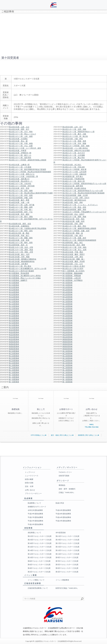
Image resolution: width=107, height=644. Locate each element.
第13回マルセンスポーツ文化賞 (67, 550)
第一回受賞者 (14, 375)
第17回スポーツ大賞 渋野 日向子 (76, 198)
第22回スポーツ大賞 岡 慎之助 (75, 136)
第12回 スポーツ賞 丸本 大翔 (21, 247)
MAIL (92, 424)
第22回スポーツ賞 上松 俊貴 (21, 136)
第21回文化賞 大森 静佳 (73, 139)
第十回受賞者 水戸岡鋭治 (72, 280)
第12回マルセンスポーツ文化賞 (40, 554)
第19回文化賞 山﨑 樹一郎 (19, 165)
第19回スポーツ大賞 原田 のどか (22, 174)
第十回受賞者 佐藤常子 (18, 280)
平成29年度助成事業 (35, 514)
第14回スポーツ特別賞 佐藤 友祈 (76, 231)
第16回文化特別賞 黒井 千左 (21, 212)
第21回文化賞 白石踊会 (18, 139)
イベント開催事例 (62, 580)
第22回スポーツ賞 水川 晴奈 (21, 132)
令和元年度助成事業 (35, 510)
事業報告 (62, 485)
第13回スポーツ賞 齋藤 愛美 (21, 238)
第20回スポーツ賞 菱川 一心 (20, 155)
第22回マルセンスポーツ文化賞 (40, 536)
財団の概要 (29, 479)
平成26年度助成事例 (63, 517)
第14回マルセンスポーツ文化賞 (40, 550)
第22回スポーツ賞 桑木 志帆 (74, 134)
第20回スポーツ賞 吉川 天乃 (74, 153)
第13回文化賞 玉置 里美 (19, 240)
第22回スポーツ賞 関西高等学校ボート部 (78, 132)
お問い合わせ (30, 490)
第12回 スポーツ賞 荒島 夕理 (21, 252)
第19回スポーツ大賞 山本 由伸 (74, 172)
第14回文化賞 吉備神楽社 (19, 226)
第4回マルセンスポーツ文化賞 (39, 568)
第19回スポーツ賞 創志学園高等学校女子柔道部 (27, 169)
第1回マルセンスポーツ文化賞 (67, 572)
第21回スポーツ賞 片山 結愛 (21, 146)
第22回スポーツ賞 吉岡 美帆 (74, 129)
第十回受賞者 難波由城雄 (72, 273)
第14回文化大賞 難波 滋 (73, 233)
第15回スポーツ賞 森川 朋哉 (21, 217)
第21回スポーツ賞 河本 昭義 (74, 143)
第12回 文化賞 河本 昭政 (19, 257)
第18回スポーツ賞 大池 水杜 (20, 183)
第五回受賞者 (67, 327)
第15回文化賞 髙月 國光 (19, 214)
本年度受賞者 (61, 533)
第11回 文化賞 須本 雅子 (19, 264)
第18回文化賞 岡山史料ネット (21, 181)
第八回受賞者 (67, 299)
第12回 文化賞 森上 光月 (19, 254)
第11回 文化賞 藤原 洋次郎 (74, 261)
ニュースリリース (32, 476)
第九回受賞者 (14, 287)
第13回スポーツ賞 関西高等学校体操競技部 (79, 240)
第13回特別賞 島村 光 (18, 245)
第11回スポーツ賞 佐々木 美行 (74, 266)
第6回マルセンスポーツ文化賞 (39, 565)
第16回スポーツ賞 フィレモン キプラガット (80, 205)
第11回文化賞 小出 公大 (73, 264)
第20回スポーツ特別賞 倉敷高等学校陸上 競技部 (28, 160)
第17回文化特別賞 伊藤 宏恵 (21, 198)
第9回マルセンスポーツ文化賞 (67, 557)
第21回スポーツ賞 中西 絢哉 (21, 143)
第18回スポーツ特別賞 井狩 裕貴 (22, 186)
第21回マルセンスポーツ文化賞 (67, 536)
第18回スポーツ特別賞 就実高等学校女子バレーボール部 (84, 183)
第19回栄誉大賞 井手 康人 (73, 176)
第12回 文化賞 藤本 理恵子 (74, 254)
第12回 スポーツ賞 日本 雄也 (74, 247)
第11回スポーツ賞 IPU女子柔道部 (21, 271)
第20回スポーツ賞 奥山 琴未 (74, 158)
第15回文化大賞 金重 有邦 (73, 221)
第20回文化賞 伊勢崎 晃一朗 (20, 153)
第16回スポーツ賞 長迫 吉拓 (74, 207)
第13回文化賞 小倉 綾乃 (73, 235)
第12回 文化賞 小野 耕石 (73, 257)
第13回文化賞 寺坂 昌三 (19, 235)
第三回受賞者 (14, 351)
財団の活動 (29, 483)
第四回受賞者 (67, 339)
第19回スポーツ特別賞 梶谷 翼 (74, 169)
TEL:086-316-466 (92, 427)
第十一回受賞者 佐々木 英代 (73, 271)
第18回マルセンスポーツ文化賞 (40, 543)
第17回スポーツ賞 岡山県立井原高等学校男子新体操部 (83, 193)
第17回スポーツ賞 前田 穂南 (21, 191)
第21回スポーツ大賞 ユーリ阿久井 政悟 (25, 148)
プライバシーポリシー (33, 493)
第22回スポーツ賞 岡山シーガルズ (22, 134)
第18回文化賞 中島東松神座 (73, 179)
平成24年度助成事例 (63, 521)
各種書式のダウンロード (37, 507)
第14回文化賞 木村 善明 (73, 224)
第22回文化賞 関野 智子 (19, 129)
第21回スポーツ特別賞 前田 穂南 (76, 146)
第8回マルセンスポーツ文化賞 (39, 561)
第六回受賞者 (14, 320)
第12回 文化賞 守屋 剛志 (73, 252)
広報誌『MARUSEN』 (67, 492)
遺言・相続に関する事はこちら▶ (62, 435)
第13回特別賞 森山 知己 (73, 243)
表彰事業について (34, 533)
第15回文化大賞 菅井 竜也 (73, 219)
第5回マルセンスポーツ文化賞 (67, 565)
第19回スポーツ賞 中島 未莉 (74, 167)
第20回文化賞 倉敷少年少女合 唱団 (76, 150)
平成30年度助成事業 (63, 510)
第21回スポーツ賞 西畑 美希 (74, 141)
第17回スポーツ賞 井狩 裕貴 (21, 195)
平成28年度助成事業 (63, 514)
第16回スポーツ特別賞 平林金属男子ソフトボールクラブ (84, 212)
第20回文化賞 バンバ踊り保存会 (75, 148)
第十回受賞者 (14, 283)
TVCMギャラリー (65, 472)
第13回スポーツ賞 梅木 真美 (21, 243)
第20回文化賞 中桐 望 (18, 150)
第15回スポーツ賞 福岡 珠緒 (74, 217)
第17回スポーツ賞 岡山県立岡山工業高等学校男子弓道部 (31, 193)
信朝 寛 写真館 (64, 476)
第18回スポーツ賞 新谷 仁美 (74, 181)
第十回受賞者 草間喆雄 (72, 276)
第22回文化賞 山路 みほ (19, 127)
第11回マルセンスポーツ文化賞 (67, 554)
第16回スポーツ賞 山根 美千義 (22, 205)
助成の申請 (60, 503)
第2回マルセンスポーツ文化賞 (39, 572)
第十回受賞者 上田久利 (72, 278)
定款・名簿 (29, 486)
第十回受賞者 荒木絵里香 (19, 273)
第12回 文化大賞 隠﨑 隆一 (74, 259)
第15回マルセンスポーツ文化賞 (67, 547)
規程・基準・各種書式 (67, 489)
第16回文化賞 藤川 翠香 (19, 200)
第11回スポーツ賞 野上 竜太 (20, 266)
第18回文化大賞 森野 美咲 (73, 186)
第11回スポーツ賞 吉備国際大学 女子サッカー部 (28, 268)
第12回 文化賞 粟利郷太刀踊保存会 (23, 259)
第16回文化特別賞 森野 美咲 (74, 209)
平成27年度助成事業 (35, 517)
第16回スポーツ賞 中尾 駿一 (21, 209)
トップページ (30, 472)
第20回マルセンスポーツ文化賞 (40, 540)
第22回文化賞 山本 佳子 (73, 127)
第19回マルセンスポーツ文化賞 (67, 540)
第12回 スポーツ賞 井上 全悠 (74, 250)
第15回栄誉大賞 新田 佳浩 (20, 224)
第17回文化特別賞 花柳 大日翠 (75, 195)
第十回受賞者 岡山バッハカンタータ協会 (25, 278)
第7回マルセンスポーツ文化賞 (67, 561)
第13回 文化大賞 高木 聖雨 (74, 245)
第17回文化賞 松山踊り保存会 (74, 188)
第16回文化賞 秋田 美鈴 (73, 202)
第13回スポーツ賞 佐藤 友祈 (74, 238)
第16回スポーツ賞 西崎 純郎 (21, 207)
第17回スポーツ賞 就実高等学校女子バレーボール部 (83, 191)
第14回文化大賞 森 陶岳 (19, 233)
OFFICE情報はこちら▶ (39, 435)
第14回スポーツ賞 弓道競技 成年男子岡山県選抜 (28, 228)
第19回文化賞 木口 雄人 (72, 165)
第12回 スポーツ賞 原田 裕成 (21, 250)
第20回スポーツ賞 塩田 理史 (20, 158)
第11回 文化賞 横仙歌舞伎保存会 (22, 261)
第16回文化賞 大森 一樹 (19, 202)
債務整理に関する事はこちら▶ (89, 435)
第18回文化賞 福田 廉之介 (19, 179)
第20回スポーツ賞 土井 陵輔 (74, 155)
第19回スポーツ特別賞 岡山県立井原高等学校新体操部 (30, 172)
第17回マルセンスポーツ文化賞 (67, 543)
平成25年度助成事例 (35, 521)
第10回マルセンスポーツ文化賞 (40, 557)
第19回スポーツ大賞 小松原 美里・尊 (23, 176)
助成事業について (34, 503)
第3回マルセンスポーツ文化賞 (67, 568)
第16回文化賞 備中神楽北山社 (74, 200)
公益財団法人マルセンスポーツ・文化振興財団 (51, 641)
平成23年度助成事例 (35, 524)
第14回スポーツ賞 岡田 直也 (21, 231)
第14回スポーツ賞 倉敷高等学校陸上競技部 (79, 228)
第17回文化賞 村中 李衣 (19, 188)
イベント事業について (36, 580)
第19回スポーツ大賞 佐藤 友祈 (74, 174)
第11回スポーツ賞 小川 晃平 (73, 268)
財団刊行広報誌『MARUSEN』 (67, 588)
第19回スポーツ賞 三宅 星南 (20, 167)
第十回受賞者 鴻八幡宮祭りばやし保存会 (25, 276)
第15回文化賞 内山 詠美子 (73, 214)
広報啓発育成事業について (38, 588)
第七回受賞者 (14, 311)
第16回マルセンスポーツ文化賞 (40, 547)
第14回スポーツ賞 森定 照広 (74, 226)
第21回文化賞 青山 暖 (18, 141)
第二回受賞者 (14, 365)
